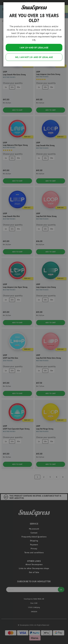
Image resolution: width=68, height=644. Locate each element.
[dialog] (34, 322)
